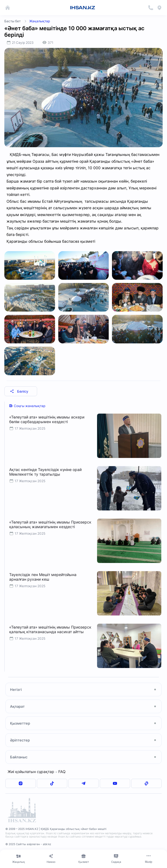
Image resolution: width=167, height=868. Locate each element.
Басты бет (12, 21)
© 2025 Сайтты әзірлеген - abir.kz (28, 844)
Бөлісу (19, 391)
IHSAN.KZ (83, 8)
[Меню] (149, 858)
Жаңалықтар (40, 21)
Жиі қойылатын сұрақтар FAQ (37, 772)
